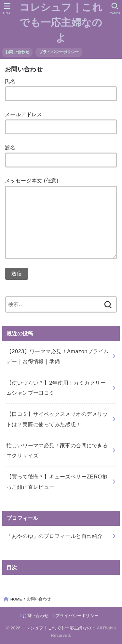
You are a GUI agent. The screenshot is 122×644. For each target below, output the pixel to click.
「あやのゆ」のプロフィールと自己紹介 (54, 536)
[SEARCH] (115, 8)
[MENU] (7, 8)
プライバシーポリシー (59, 52)
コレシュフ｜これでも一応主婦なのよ (61, 23)
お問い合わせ (17, 52)
